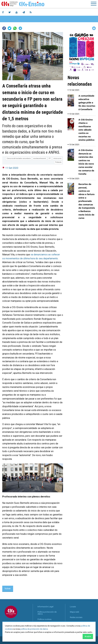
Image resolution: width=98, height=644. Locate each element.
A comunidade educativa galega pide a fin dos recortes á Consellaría (87, 103)
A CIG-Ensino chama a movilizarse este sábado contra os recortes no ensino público (87, 130)
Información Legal (45, 607)
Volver (8, 589)
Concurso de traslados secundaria (19, 158)
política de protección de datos (34, 629)
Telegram (20, 28)
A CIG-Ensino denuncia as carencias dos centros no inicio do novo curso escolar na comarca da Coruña (86, 162)
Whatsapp (15, 28)
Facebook (4, 28)
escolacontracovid (40, 158)
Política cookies (44, 619)
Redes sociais (76, 617)
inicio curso (57, 158)
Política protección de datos (47, 613)
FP (50, 158)
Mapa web (75, 612)
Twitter (9, 28)
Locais (73, 607)
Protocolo (58, 162)
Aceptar (88, 636)
